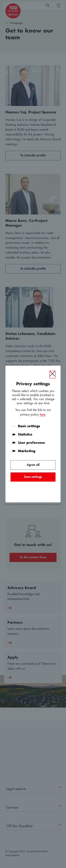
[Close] (52, 375)
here (43, 415)
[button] (53, 426)
